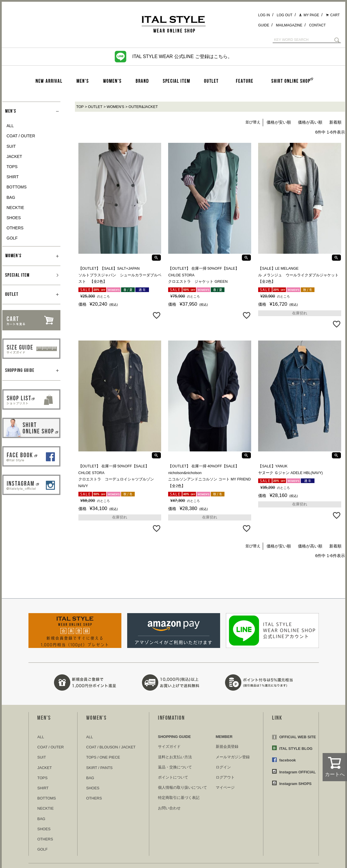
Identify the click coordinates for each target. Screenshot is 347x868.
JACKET (15, 156)
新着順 (335, 122)
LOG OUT (285, 15)
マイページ (225, 787)
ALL (10, 126)
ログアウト (225, 777)
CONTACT (317, 25)
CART (335, 15)
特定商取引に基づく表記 (179, 798)
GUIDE (264, 25)
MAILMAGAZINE (289, 25)
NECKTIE (16, 208)
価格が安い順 (279, 122)
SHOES (14, 218)
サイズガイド (169, 747)
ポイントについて (173, 777)
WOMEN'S (115, 107)
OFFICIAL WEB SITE (298, 737)
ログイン (223, 767)
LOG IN (264, 15)
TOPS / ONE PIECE (103, 757)
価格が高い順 (310, 122)
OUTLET (95, 107)
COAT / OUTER (21, 136)
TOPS (12, 167)
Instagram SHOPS (295, 784)
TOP (80, 107)
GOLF (12, 238)
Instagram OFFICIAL (298, 772)
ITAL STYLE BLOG (296, 749)
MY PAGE (311, 15)
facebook (288, 760)
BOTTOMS (17, 187)
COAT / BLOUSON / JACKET (111, 747)
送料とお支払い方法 (175, 757)
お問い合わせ (169, 808)
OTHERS (15, 228)
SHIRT (13, 177)
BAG (11, 197)
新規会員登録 (227, 747)
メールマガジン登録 (233, 757)
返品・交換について (175, 767)
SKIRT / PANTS (99, 768)
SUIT (11, 146)
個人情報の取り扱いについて (183, 787)
